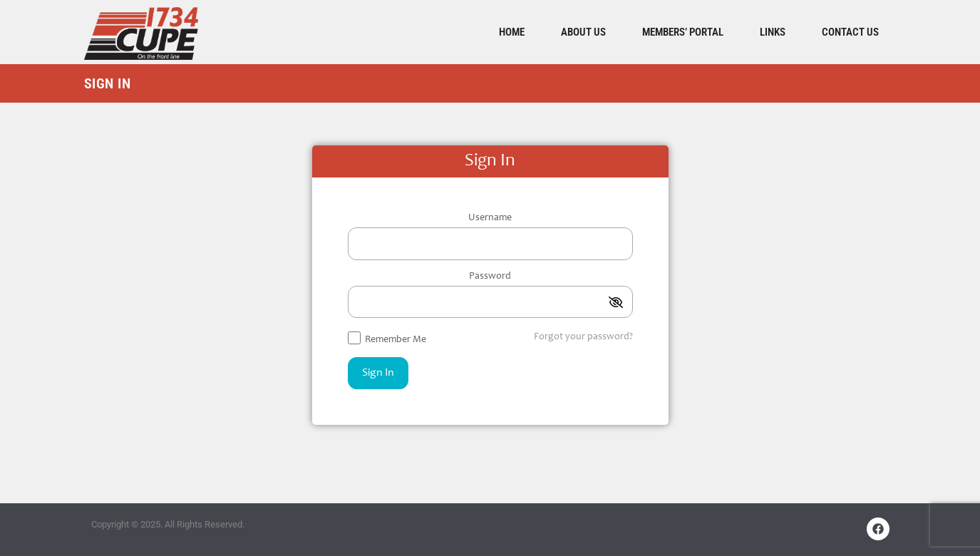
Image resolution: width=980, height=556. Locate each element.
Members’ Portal (683, 32)
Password (490, 277)
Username (490, 218)
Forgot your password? (583, 337)
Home (512, 32)
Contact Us (850, 32)
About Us (583, 32)
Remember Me (387, 338)
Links (773, 32)
